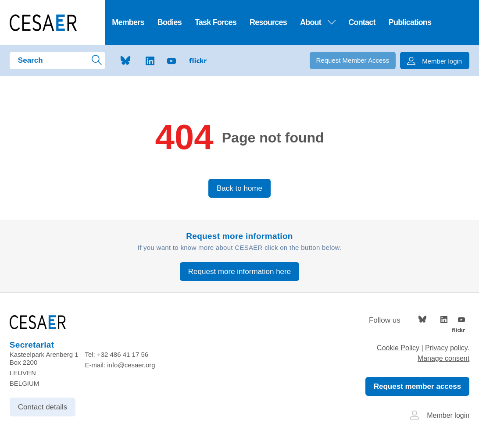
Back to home (239, 188)
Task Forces (216, 22)
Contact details (43, 407)
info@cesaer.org (131, 365)
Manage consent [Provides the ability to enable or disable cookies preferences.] (443, 358)
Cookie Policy (398, 348)
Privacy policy (446, 348)
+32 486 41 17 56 (123, 354)
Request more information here (239, 272)
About (318, 22)
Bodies (170, 22)
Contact (362, 22)
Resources (268, 22)
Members (128, 22)
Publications (410, 22)
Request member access (417, 386)
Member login (440, 415)
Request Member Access (353, 60)
